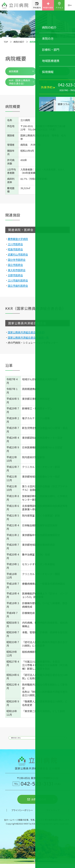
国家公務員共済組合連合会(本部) (26, 332)
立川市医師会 (15, 244)
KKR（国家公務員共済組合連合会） (19, 82)
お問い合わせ (39, 804)
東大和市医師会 (17, 270)
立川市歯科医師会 (18, 280)
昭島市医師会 (15, 249)
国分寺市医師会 (17, 260)
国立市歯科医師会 (18, 286)
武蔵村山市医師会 (18, 254)
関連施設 (47, 71)
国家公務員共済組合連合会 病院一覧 (28, 337)
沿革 (45, 82)
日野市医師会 (15, 275)
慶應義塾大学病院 (18, 239)
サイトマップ (53, 814)
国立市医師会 (15, 265)
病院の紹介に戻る (24, 739)
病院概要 (14, 71)
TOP (6, 42)
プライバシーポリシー (22, 814)
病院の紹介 (19, 42)
